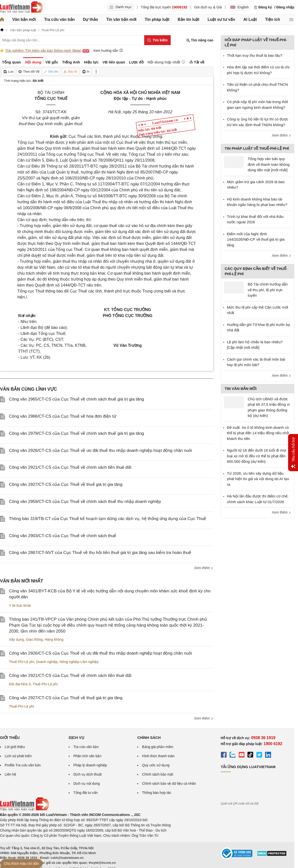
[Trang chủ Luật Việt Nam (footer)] (25, 810)
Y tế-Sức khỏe (20, 606)
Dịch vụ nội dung (87, 783)
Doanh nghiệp (47, 662)
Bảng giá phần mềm (158, 747)
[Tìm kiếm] (157, 40)
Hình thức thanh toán (158, 756)
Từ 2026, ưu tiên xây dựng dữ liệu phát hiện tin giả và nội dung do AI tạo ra (258, 479)
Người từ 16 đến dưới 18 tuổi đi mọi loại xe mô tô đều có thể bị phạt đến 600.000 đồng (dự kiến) (257, 456)
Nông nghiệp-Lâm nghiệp (79, 662)
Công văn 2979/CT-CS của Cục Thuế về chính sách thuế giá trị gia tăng (76, 433)
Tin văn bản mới (121, 19)
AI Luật (250, 19)
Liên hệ (10, 774)
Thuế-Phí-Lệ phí (22, 662)
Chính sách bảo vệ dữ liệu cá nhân (169, 783)
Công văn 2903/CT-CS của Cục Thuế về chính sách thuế (63, 536)
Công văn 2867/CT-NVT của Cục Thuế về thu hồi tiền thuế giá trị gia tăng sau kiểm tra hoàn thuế (100, 553)
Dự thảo (91, 19)
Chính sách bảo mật (158, 774)
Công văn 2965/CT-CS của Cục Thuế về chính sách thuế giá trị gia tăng (76, 399)
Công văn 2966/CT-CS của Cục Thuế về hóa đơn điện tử (63, 416)
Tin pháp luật (157, 19)
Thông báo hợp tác (157, 793)
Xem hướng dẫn (108, 50)
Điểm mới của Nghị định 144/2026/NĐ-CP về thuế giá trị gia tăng (256, 239)
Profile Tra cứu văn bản (23, 765)
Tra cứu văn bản (59, 19)
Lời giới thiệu (15, 747)
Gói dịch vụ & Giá (208, 7)
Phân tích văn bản (87, 756)
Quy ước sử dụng (156, 765)
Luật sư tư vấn (221, 19)
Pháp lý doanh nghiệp (90, 765)
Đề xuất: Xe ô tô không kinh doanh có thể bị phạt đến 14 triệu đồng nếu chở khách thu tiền (258, 433)
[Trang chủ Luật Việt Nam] (21, 7)
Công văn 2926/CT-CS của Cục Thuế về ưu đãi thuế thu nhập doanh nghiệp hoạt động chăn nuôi (100, 450)
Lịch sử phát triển (18, 756)
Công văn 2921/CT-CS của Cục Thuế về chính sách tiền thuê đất (70, 467)
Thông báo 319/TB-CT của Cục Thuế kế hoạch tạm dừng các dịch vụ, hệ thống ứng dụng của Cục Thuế (108, 519)
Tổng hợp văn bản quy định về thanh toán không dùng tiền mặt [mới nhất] (269, 164)
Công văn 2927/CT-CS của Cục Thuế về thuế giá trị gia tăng (66, 484)
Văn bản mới (24, 19)
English (240, 7)
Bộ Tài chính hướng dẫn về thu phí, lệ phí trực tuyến (268, 290)
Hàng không (54, 639)
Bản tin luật (188, 19)
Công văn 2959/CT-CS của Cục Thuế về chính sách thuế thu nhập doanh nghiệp (85, 502)
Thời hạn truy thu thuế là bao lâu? (255, 55)
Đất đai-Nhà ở (20, 684)
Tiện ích (272, 19)
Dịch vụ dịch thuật (88, 774)
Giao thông (34, 639)
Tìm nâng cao (200, 40)
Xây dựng (16, 639)
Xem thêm (204, 568)
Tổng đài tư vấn (85, 793)
